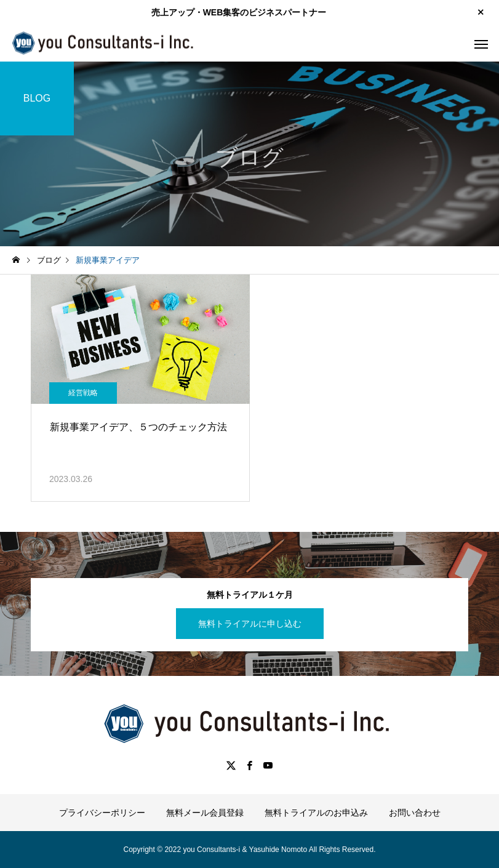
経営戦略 (83, 393)
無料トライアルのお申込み (316, 813)
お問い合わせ (415, 813)
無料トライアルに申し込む (250, 624)
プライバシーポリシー (102, 813)
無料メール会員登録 (205, 813)
